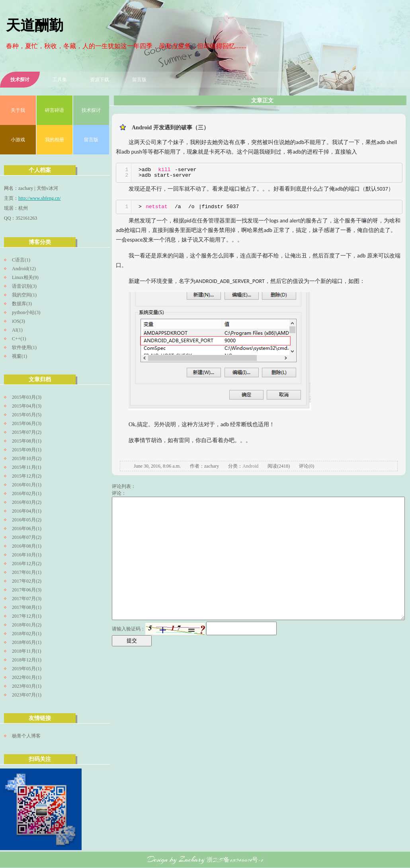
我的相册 (55, 140)
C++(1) (19, 339)
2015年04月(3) (27, 406)
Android (250, 466)
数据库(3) (22, 304)
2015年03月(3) (27, 397)
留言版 (139, 80)
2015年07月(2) (27, 432)
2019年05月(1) (27, 669)
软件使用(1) (24, 347)
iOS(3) (19, 321)
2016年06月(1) (27, 529)
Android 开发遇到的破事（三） (170, 128)
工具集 (60, 80)
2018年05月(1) (27, 642)
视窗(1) (20, 356)
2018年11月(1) (27, 651)
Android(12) (24, 269)
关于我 (18, 110)
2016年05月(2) (27, 520)
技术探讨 (20, 80)
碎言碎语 (55, 110)
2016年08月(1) (27, 546)
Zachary (192, 859)
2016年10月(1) (27, 555)
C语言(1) (21, 260)
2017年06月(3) (27, 590)
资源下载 (100, 80)
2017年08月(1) (27, 607)
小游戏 (18, 140)
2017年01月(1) (27, 572)
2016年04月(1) (27, 511)
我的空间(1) (24, 295)
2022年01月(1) (27, 677)
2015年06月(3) (27, 423)
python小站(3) (26, 312)
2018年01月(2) (27, 625)
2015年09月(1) (27, 450)
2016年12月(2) (27, 564)
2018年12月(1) (27, 660)
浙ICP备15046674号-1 (235, 860)
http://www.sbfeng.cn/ (40, 198)
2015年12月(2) (27, 476)
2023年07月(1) (27, 695)
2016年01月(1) (27, 485)
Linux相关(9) (25, 277)
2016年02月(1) (27, 493)
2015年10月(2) (27, 458)
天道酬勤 (35, 26)
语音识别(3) (24, 286)
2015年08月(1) (27, 441)
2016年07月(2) (27, 537)
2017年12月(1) (27, 616)
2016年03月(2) (27, 502)
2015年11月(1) (27, 467)
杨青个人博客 (26, 736)
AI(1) (17, 330)
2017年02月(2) (27, 581)
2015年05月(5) (27, 415)
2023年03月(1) (27, 686)
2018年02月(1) (27, 634)
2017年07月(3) (27, 599)
